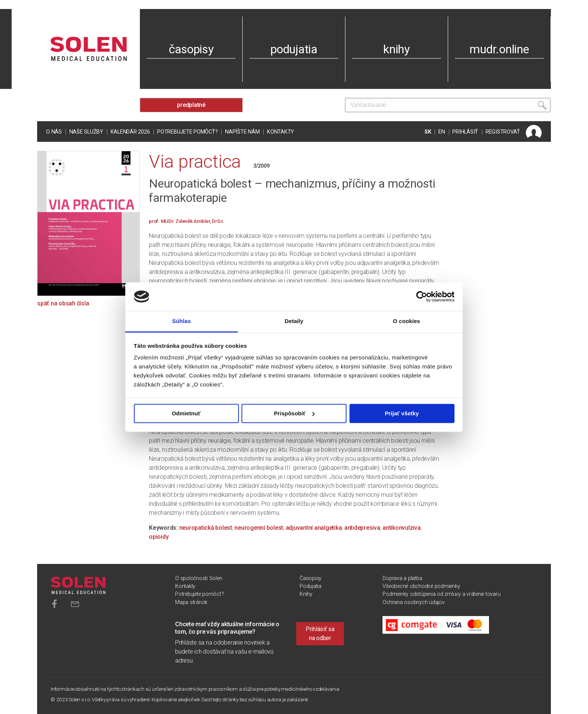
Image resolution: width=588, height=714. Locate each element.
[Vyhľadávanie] (448, 105)
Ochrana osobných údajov (413, 602)
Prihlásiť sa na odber (320, 634)
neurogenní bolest (259, 528)
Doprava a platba (402, 578)
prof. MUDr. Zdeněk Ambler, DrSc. (187, 221)
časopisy (191, 49)
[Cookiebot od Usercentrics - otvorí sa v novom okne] (422, 296)
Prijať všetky (402, 413)
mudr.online (499, 49)
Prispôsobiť (294, 413)
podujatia (294, 49)
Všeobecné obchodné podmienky (421, 586)
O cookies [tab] (407, 321)
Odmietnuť (186, 413)
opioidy (159, 537)
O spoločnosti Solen (199, 578)
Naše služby (86, 132)
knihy (397, 49)
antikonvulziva (402, 528)
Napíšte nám (242, 132)
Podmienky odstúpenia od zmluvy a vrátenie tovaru (441, 594)
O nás (54, 132)
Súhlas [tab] (181, 321)
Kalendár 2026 (130, 132)
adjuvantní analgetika (314, 528)
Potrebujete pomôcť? (187, 132)
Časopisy (310, 578)
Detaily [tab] (294, 321)
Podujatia (310, 586)
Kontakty (280, 132)
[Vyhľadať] (542, 107)
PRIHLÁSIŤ (465, 132)
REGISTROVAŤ (503, 132)
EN (442, 132)
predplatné (191, 105)
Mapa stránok (191, 602)
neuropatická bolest (206, 528)
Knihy (306, 594)
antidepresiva (362, 528)
